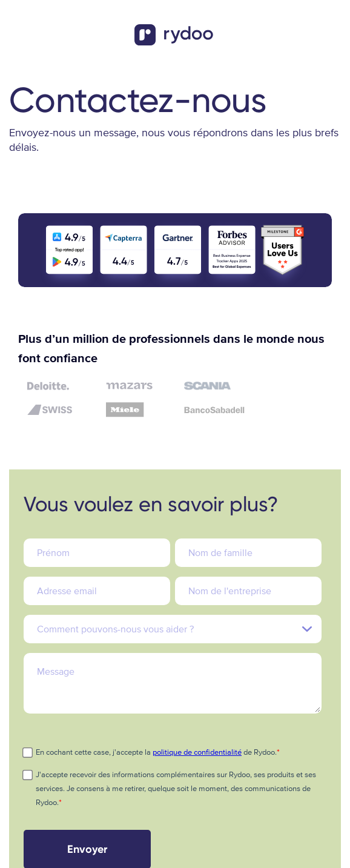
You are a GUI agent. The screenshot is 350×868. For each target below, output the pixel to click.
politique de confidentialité (197, 752)
